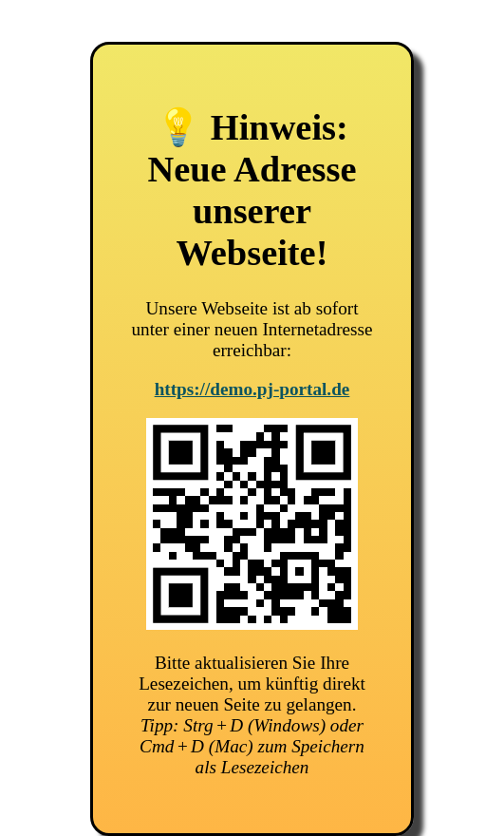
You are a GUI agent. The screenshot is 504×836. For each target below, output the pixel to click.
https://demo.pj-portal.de (252, 389)
